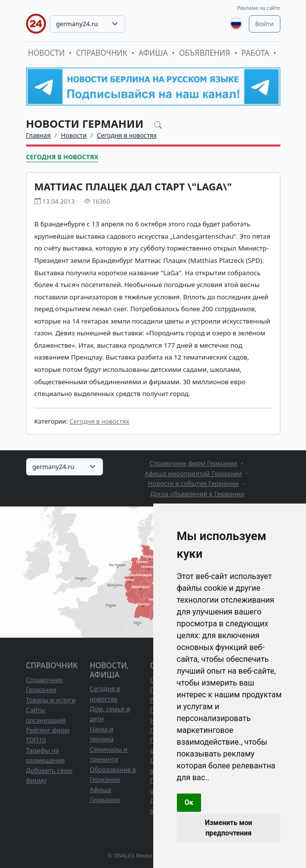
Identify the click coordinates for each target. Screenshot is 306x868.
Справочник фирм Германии (193, 463)
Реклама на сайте (258, 8)
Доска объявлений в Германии (197, 494)
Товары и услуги (51, 700)
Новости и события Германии (193, 483)
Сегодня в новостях (127, 135)
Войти (265, 24)
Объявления (204, 53)
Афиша (153, 53)
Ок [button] (189, 802)
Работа (255, 53)
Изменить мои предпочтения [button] (229, 828)
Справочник (102, 53)
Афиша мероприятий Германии (193, 473)
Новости (47, 53)
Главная (38, 135)
